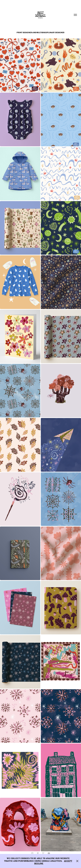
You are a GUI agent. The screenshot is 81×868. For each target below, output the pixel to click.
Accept (68, 861)
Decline (39, 863)
